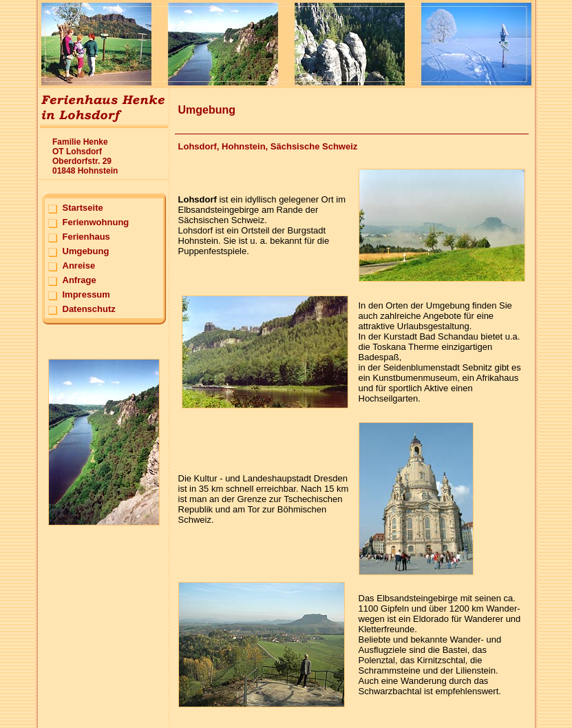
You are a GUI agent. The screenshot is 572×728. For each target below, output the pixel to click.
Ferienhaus (86, 237)
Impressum (86, 294)
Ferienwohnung (96, 222)
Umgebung (86, 251)
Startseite (83, 208)
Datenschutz (89, 309)
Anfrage (80, 280)
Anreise (79, 266)
